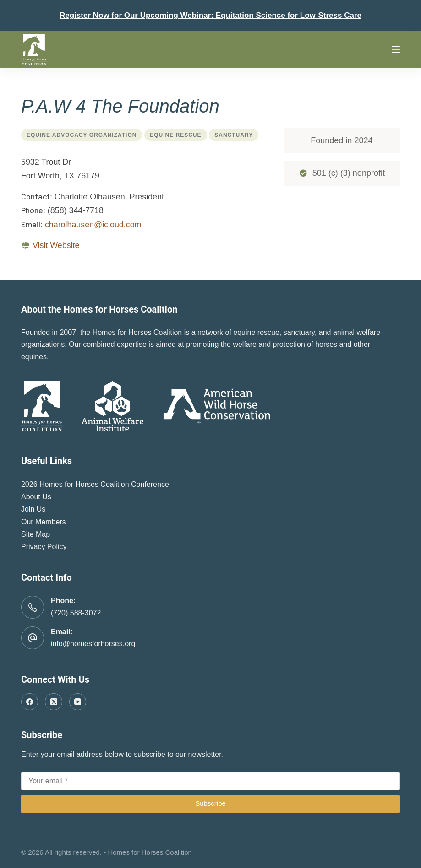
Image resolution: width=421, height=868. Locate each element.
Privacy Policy (44, 547)
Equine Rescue (175, 135)
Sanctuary (234, 135)
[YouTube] (78, 702)
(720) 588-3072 (76, 613)
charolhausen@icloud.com (93, 225)
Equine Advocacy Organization (82, 135)
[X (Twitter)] (54, 702)
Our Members (44, 522)
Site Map (36, 534)
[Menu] (396, 49)
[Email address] (210, 781)
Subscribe (210, 803)
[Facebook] (30, 702)
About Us (36, 497)
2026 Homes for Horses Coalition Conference (95, 484)
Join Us (33, 509)
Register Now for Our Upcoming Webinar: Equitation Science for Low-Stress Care (210, 15)
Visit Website (56, 245)
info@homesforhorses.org (93, 644)
